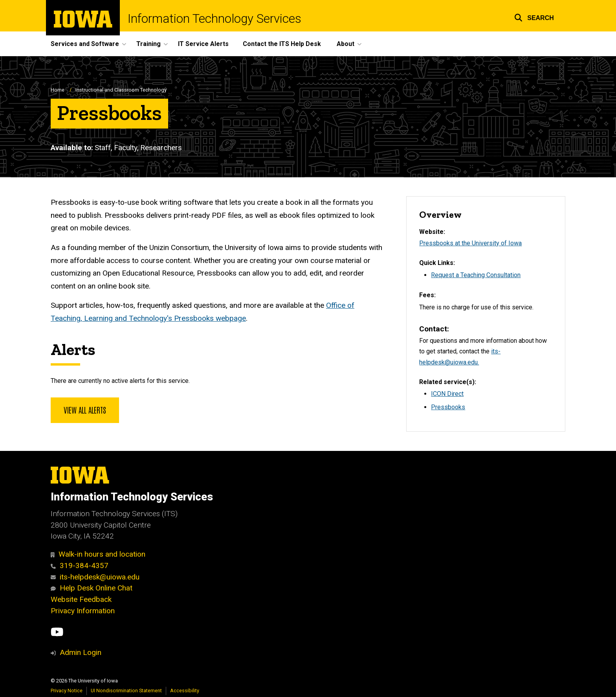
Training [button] (148, 44)
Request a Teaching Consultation (476, 275)
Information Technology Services (214, 19)
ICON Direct (447, 394)
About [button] (346, 44)
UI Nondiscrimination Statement (126, 691)
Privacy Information (83, 611)
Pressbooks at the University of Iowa (470, 243)
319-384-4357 (80, 566)
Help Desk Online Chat (92, 588)
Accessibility (185, 691)
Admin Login (81, 652)
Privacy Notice (67, 691)
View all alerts (85, 410)
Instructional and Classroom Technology (121, 90)
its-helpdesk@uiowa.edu (95, 577)
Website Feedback (81, 599)
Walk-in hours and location (98, 554)
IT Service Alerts (203, 44)
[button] (534, 17)
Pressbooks (448, 407)
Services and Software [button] (85, 44)
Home (58, 90)
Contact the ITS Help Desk (282, 44)
